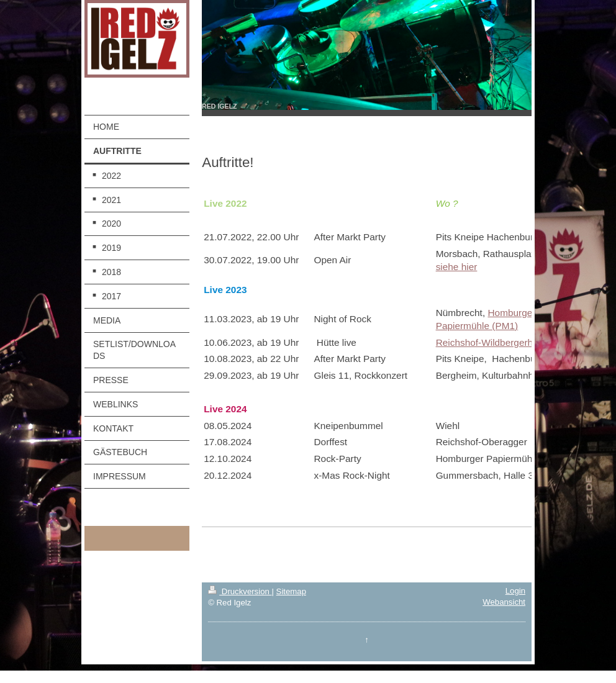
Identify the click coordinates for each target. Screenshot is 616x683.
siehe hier (457, 267)
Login (515, 591)
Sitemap (291, 591)
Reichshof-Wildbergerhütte (492, 342)
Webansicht (504, 602)
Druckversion (240, 591)
